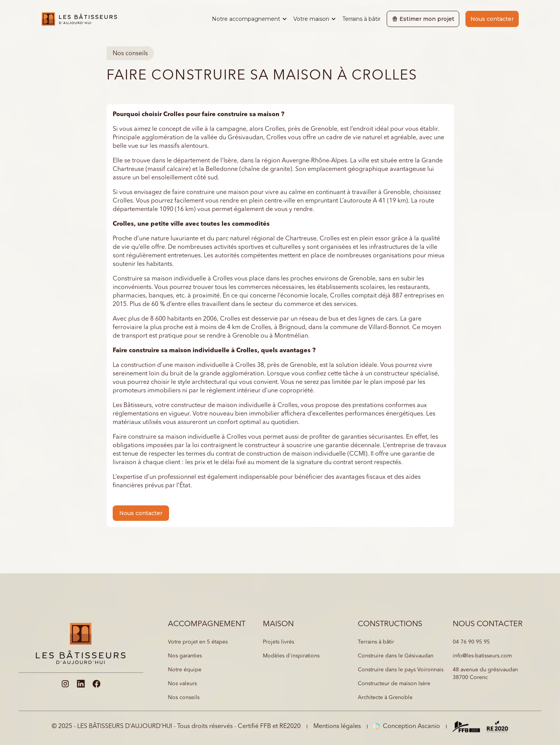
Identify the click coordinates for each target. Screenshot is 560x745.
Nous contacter (492, 19)
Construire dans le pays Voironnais (401, 670)
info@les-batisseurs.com (482, 656)
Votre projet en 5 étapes (198, 642)
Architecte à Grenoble (385, 698)
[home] (79, 19)
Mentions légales (337, 726)
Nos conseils (184, 698)
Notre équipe (185, 670)
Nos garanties (185, 656)
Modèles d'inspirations (291, 656)
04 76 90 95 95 (471, 642)
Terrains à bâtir (361, 19)
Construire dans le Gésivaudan (396, 656)
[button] (250, 19)
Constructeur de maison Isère (394, 684)
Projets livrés (278, 642)
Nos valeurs (182, 684)
